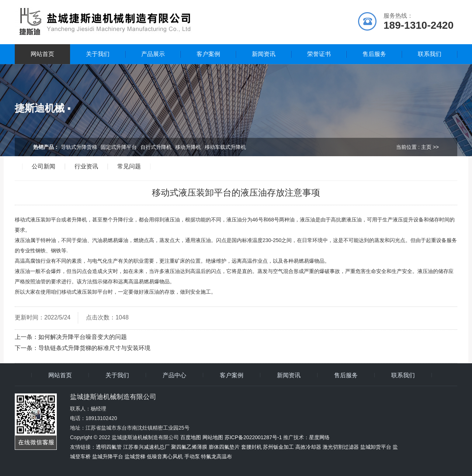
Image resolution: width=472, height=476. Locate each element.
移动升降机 (188, 147)
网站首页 (42, 54)
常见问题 (129, 167)
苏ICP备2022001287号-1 (253, 437)
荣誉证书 (319, 54)
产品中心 (174, 375)
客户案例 (208, 54)
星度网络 (319, 437)
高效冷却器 (308, 447)
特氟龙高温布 (216, 456)
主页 (426, 147)
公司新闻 (44, 167)
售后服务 (374, 54)
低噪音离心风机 (165, 456)
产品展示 (153, 54)
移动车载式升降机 (225, 147)
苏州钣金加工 (278, 447)
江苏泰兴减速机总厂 (146, 447)
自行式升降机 (156, 147)
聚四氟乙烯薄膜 (189, 447)
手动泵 (192, 456)
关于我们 (98, 54)
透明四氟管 (109, 447)
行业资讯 (86, 167)
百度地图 (191, 437)
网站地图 (213, 437)
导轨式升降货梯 (79, 147)
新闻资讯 (264, 54)
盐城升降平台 (108, 456)
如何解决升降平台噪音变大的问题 (83, 337)
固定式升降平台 (119, 147)
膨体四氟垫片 (224, 447)
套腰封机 (251, 447)
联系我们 (430, 54)
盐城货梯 (135, 456)
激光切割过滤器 (341, 447)
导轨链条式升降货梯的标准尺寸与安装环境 (94, 348)
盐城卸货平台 (376, 447)
